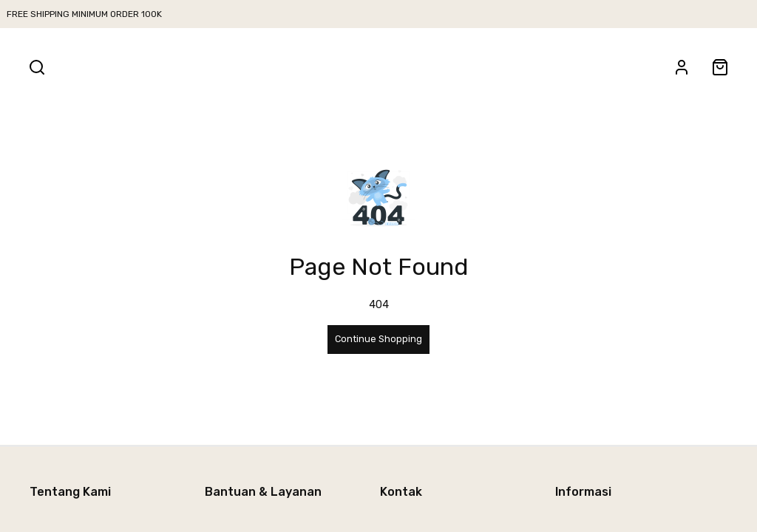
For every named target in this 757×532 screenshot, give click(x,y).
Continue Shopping (378, 339)
